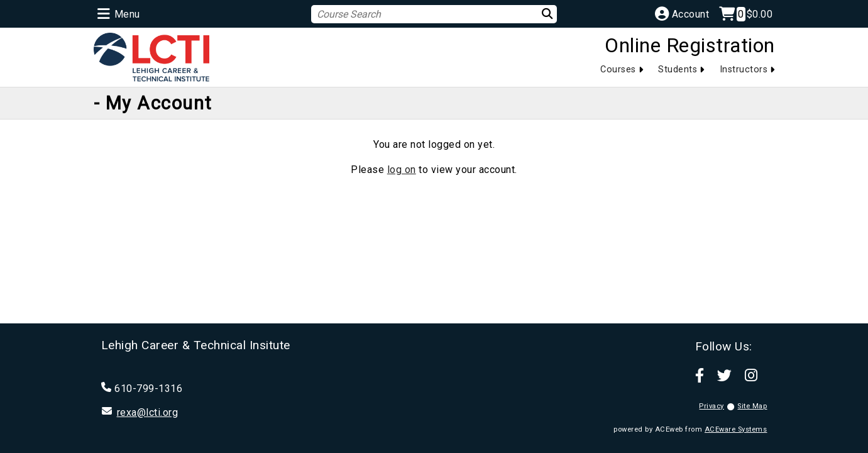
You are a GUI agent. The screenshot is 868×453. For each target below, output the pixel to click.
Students (678, 70)
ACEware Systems (736, 429)
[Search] (540, 14)
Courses (618, 70)
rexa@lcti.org (148, 412)
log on (402, 170)
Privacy (711, 406)
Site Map (752, 406)
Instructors (744, 70)
